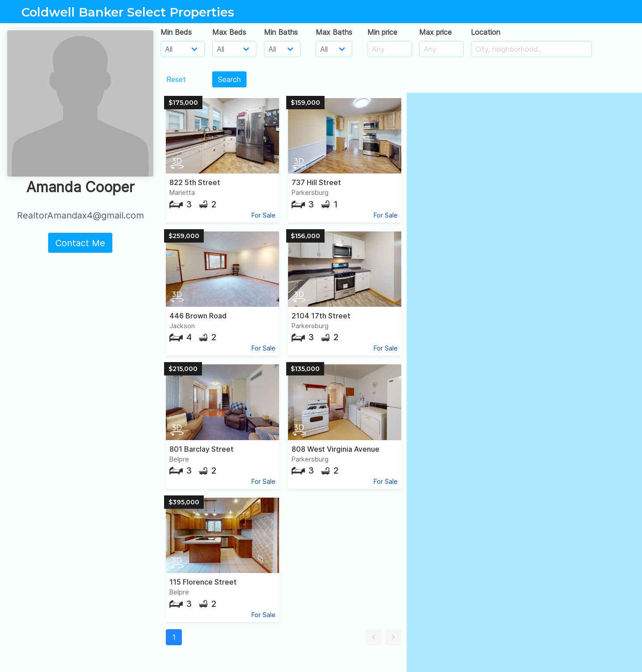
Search (229, 79)
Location (486, 32)
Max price (435, 32)
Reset (176, 79)
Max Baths (334, 32)
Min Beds (176, 32)
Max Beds (229, 32)
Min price (382, 32)
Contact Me (80, 243)
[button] (374, 637)
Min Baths (281, 32)
